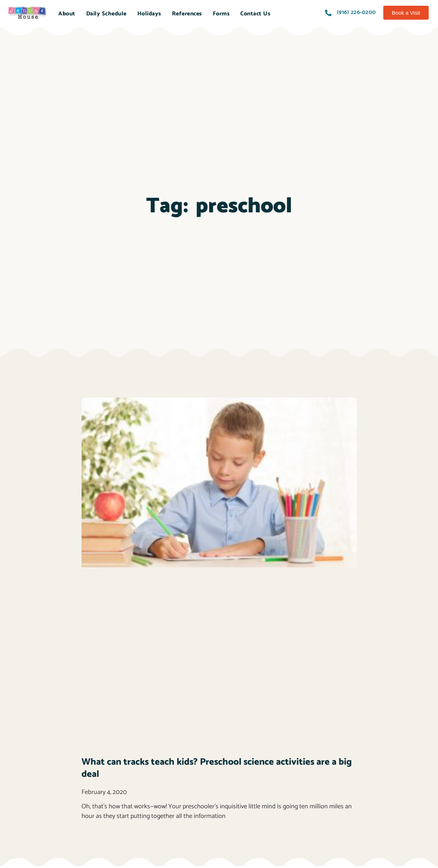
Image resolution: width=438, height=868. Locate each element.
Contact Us (255, 14)
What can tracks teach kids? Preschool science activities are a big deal (217, 768)
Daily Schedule (106, 14)
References (187, 14)
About (67, 14)
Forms (221, 14)
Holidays (149, 14)
